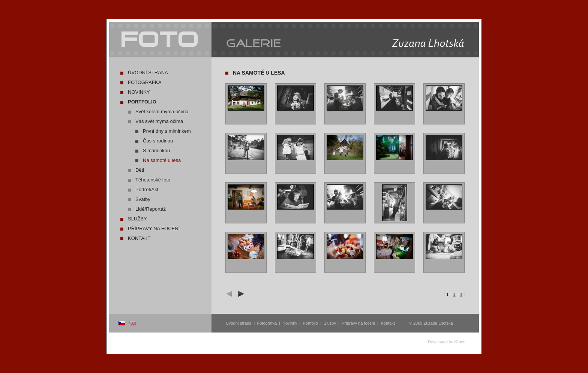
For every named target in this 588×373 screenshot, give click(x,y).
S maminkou (156, 151)
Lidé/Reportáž (151, 209)
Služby (137, 219)
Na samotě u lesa (162, 160)
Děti (140, 170)
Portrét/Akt (147, 189)
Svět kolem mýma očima (162, 112)
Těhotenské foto (153, 180)
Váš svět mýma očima (159, 121)
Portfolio (142, 102)
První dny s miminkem (167, 131)
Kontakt (139, 238)
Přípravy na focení (154, 228)
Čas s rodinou (158, 141)
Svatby (143, 199)
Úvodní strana (148, 73)
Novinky (139, 92)
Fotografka (145, 82)
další (240, 294)
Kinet (460, 342)
